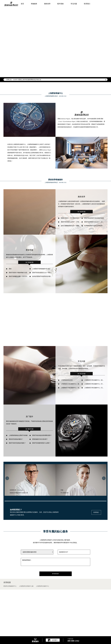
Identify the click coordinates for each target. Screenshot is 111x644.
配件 (96, 633)
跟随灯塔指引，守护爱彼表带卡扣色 (71, 218)
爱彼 (10, 269)
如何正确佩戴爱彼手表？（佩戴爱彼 (71, 226)
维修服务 (34, 4)
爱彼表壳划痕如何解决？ (16, 439)
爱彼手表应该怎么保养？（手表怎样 (71, 222)
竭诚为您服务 (29, 44)
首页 (22, 4)
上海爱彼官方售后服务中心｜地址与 (71, 388)
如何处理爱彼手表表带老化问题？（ (43, 276)
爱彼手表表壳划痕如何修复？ (17, 443)
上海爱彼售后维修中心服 (26, 586)
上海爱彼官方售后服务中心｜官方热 (95, 384)
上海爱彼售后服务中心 (42, 586)
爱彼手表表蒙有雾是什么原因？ (41, 443)
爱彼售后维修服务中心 (10, 586)
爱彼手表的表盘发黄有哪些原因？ (42, 435)
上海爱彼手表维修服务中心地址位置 (43, 269)
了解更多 (17, 326)
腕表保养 (47, 4)
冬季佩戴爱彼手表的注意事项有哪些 (95, 226)
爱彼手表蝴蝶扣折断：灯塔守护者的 (19, 276)
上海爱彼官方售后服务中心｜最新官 (71, 384)
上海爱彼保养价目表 (67, 380)
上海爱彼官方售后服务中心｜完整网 (95, 388)
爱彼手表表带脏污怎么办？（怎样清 (95, 222)
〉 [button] (104, 478)
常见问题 (74, 4)
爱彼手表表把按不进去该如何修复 (94, 218)
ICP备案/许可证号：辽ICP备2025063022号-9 (55, 619)
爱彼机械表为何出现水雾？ (40, 439)
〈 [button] (7, 478)
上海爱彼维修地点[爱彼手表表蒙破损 (19, 435)
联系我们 (87, 4)
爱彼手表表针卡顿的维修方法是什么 (19, 273)
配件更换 (61, 4)
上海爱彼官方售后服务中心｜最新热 (95, 380)
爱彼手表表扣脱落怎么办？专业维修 (43, 273)
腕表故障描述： (55, 562)
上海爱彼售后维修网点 (21, 633)
